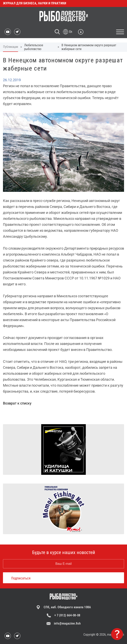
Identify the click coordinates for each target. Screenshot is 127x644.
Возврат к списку (17, 403)
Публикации (11, 47)
